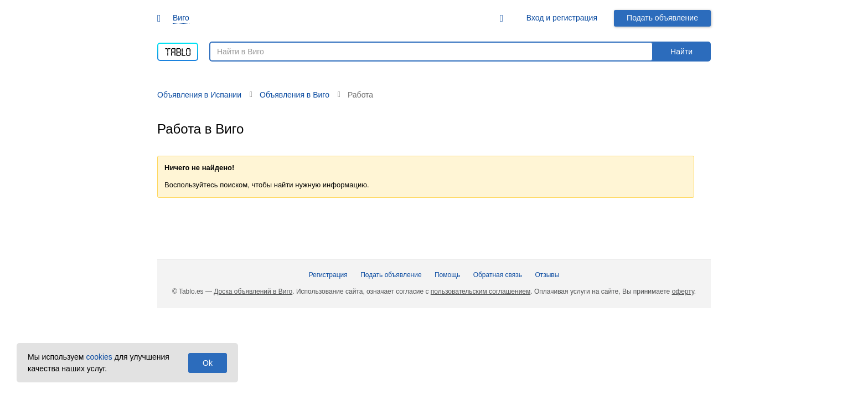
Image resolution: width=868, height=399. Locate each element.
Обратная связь (498, 275)
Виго (181, 18)
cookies (99, 357)
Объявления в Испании (199, 95)
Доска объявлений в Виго (253, 291)
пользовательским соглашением (480, 291)
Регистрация (328, 275)
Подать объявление (662, 18)
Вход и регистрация (562, 18)
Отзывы (547, 275)
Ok (208, 363)
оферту (683, 291)
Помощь (447, 275)
